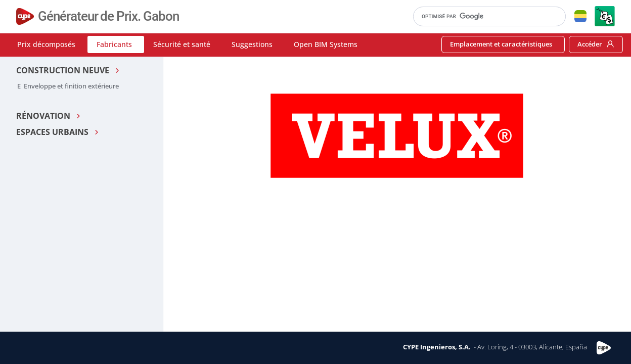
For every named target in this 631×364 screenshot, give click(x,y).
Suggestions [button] (252, 44)
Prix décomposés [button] (46, 44)
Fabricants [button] (114, 44)
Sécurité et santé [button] (182, 44)
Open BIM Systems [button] (326, 44)
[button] (580, 16)
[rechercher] (485, 16)
